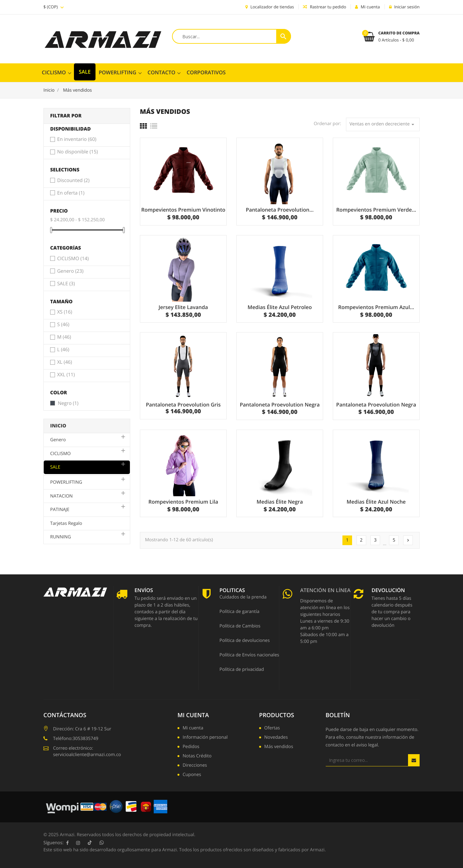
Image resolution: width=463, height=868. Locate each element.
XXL (66, 375)
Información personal (205, 738)
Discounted (73, 181)
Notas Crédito (197, 756)
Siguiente (408, 540)
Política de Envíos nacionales (249, 655)
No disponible (78, 152)
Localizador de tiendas (270, 7)
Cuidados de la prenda (243, 598)
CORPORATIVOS (206, 72)
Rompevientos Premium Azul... (376, 307)
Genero (70, 271)
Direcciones (195, 766)
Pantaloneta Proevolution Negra (280, 405)
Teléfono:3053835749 (76, 739)
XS (65, 312)
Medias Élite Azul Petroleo (280, 307)
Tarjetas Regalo (66, 523)
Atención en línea (326, 591)
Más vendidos (279, 747)
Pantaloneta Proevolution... (280, 210)
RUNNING (61, 537)
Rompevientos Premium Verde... (376, 210)
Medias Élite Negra (280, 502)
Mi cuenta (193, 715)
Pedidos (191, 747)
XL (65, 362)
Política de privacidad (241, 670)
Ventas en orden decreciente (383, 124)
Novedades (276, 738)
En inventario (77, 140)
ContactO (162, 72)
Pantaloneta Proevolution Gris (183, 405)
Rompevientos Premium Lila (183, 502)
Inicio (58, 426)
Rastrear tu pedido (324, 7)
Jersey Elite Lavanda (183, 307)
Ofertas (272, 728)
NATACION (61, 496)
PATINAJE (60, 510)
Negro (68, 404)
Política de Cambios (240, 626)
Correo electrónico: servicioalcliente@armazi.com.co (87, 751)
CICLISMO (54, 72)
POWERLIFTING (118, 72)
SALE (85, 72)
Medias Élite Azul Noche (376, 502)
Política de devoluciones (244, 641)
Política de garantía (239, 612)
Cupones (192, 775)
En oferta (71, 193)
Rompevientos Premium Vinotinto (183, 210)
